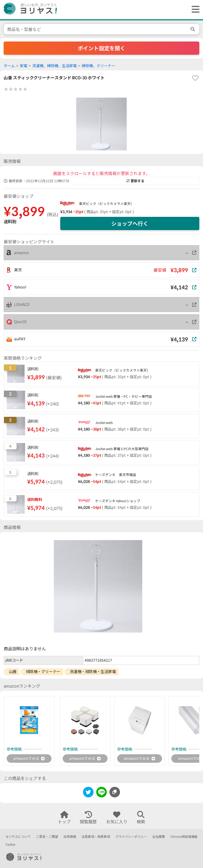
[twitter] (88, 794)
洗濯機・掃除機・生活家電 (93, 671)
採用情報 (70, 837)
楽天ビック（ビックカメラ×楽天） (107, 204)
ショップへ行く (130, 223)
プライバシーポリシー (131, 837)
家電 (24, 66)
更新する (135, 181)
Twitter (10, 845)
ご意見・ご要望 (47, 837)
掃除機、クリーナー (98, 66)
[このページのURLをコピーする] (115, 793)
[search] (193, 29)
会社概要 (159, 837)
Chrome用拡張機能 (184, 837)
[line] (101, 794)
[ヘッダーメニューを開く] (194, 10)
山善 (13, 671)
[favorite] (195, 78)
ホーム (9, 66)
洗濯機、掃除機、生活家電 (54, 66)
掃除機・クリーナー (43, 671)
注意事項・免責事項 (96, 837)
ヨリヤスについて (18, 837)
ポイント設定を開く (101, 48)
